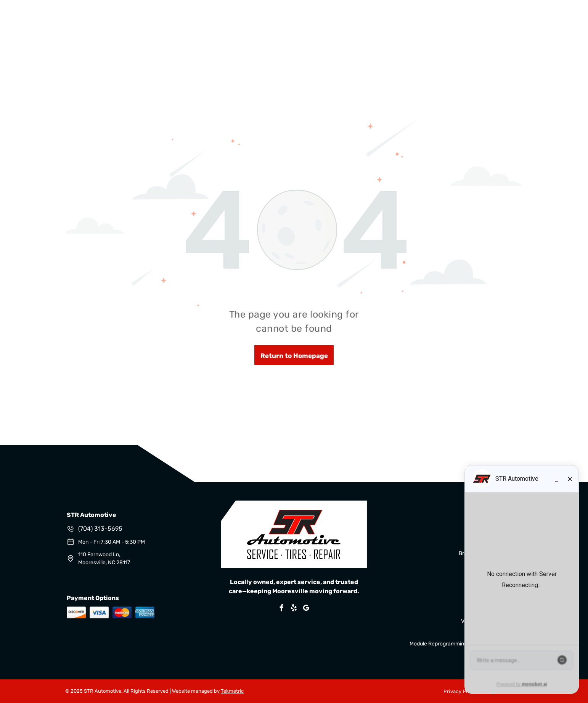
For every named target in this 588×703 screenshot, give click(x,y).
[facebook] (282, 609)
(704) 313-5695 (100, 529)
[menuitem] (457, 691)
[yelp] (294, 609)
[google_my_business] (306, 609)
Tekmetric (232, 691)
